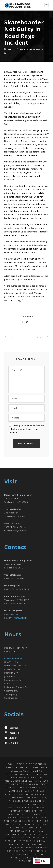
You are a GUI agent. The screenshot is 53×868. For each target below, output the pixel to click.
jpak (10, 49)
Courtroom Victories (32, 49)
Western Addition (19, 618)
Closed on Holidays (14, 658)
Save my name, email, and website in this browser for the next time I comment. (26, 429)
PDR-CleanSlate (18, 603)
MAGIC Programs (13, 523)
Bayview (14, 614)
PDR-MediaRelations (20, 589)
